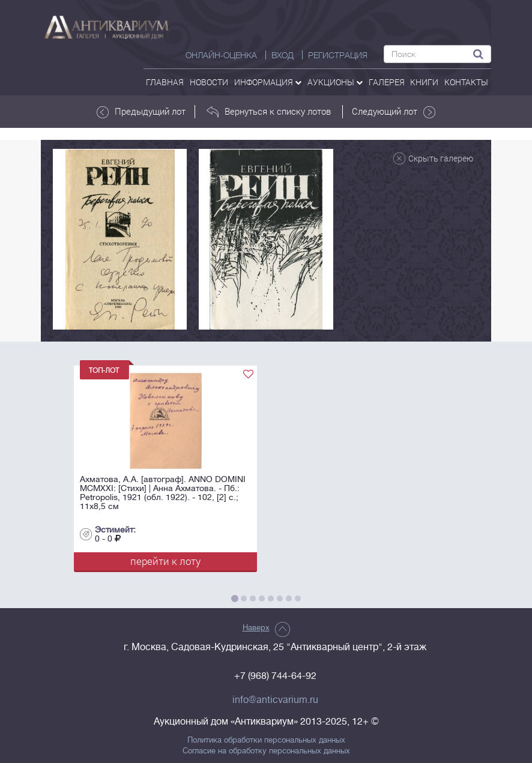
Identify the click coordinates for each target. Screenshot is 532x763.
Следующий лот (394, 112)
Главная (165, 82)
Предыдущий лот (141, 112)
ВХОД (283, 55)
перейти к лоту (165, 561)
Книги (424, 82)
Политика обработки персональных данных (266, 740)
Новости (209, 82)
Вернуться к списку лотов (269, 112)
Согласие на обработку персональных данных (266, 751)
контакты (466, 82)
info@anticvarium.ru (275, 700)
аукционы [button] (335, 82)
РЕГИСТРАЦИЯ (338, 55)
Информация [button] (268, 82)
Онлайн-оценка (221, 55)
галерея (387, 82)
